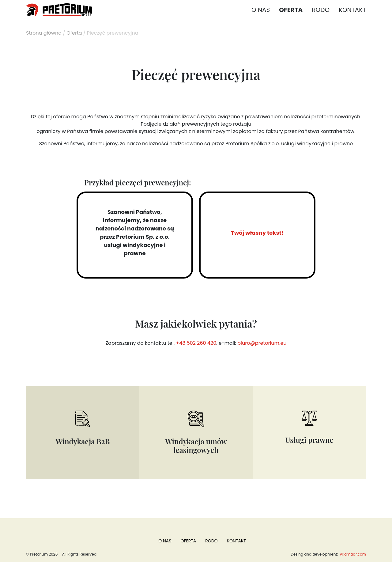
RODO (321, 10)
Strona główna (44, 33)
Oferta (291, 10)
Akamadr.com (353, 554)
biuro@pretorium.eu (262, 343)
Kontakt (352, 10)
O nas (261, 10)
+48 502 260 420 (196, 343)
